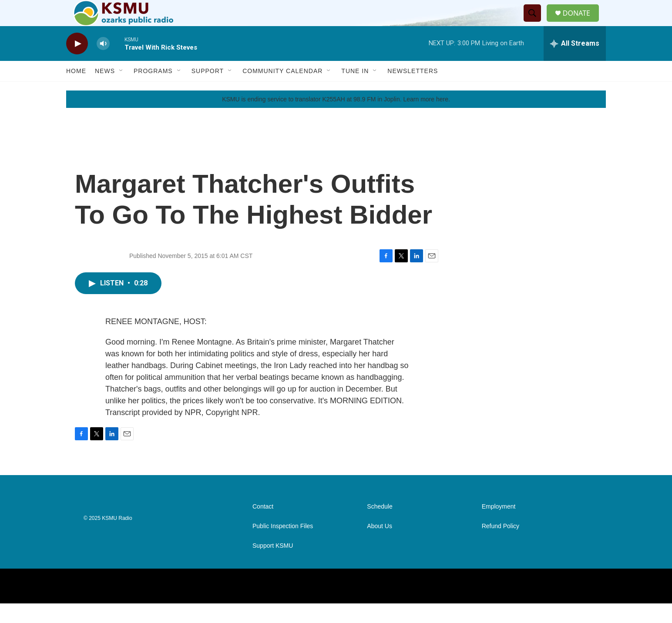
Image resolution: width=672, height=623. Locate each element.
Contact (263, 526)
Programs (153, 90)
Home (76, 90)
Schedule (380, 526)
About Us (380, 546)
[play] (77, 63)
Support (208, 90)
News (105, 90)
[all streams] (575, 63)
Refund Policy (501, 546)
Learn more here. (426, 119)
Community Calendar (282, 90)
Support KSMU (273, 565)
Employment (499, 526)
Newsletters (413, 90)
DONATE (582, 23)
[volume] (103, 63)
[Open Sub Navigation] (121, 90)
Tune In (355, 90)
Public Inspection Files (283, 546)
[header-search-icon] (536, 23)
